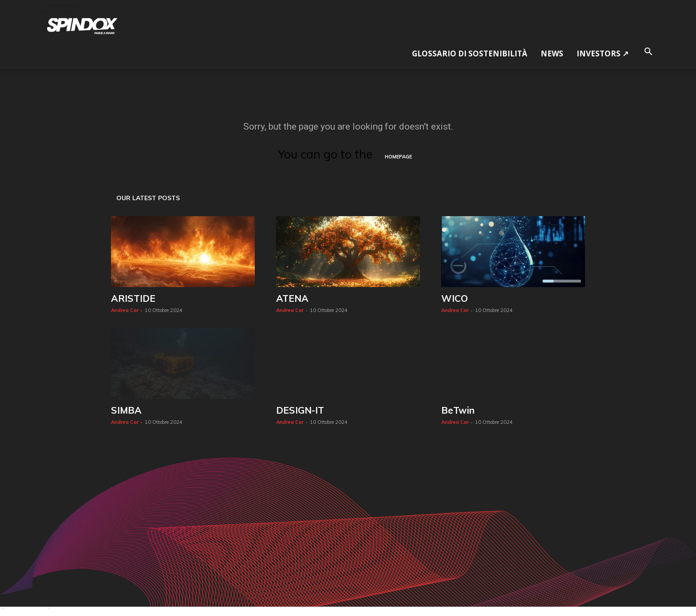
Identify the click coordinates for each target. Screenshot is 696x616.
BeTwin (458, 410)
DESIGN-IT (300, 410)
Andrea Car (125, 310)
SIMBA (126, 410)
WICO (455, 298)
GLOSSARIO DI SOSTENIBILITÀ (470, 53)
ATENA (292, 298)
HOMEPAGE (398, 157)
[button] (648, 50)
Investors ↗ (603, 53)
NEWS (552, 53)
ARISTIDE (133, 298)
